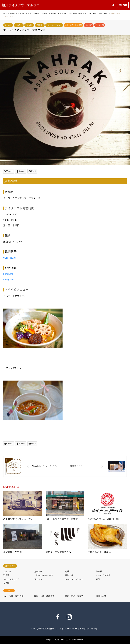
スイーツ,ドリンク (11, 579)
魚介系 (29, 25)
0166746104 (10, 258)
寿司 (98, 579)
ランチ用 (89, 25)
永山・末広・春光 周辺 (73, 25)
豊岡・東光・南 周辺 (74, 596)
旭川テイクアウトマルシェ (58, 640)
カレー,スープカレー (54, 25)
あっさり (8, 25)
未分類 (6, 583)
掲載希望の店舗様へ (46, 629)
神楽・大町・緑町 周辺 (44, 596)
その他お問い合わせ (88, 629)
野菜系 (40, 25)
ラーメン (38, 579)
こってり (7, 571)
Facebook (8, 274)
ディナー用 (100, 25)
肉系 (19, 25)
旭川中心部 (101, 596)
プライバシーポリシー (67, 629)
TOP (33, 629)
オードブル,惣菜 (103, 575)
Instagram (8, 280)
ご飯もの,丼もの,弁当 (44, 575)
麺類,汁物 (69, 575)
